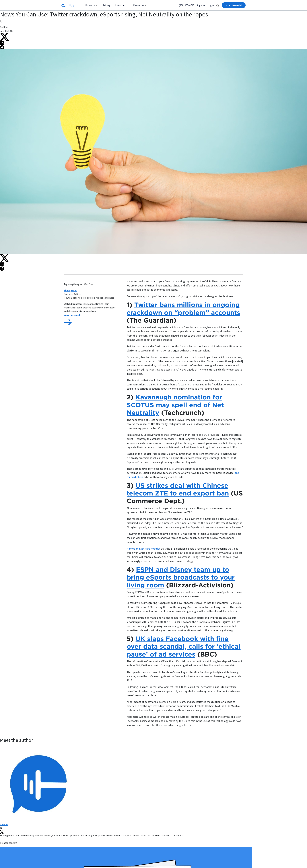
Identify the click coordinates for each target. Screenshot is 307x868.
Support (201, 5)
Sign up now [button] (70, 290)
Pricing (106, 5)
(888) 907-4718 (187, 5)
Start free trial (234, 5)
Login (211, 5)
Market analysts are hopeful (143, 549)
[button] (218, 5)
